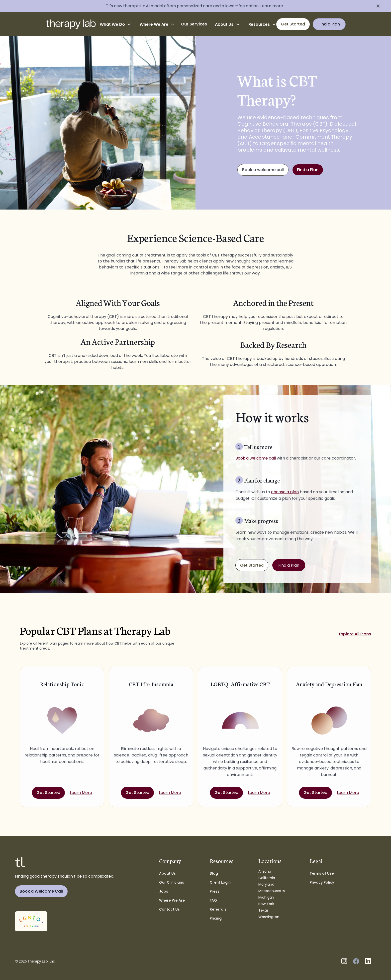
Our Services (194, 24)
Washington (269, 917)
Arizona (265, 871)
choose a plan (285, 492)
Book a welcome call (263, 170)
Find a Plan (308, 170)
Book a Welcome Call (41, 891)
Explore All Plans (355, 634)
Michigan (266, 897)
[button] (116, 24)
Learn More (81, 793)
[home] (71, 24)
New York (266, 904)
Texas (263, 910)
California (267, 878)
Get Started (252, 565)
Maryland (266, 884)
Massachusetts (272, 891)
